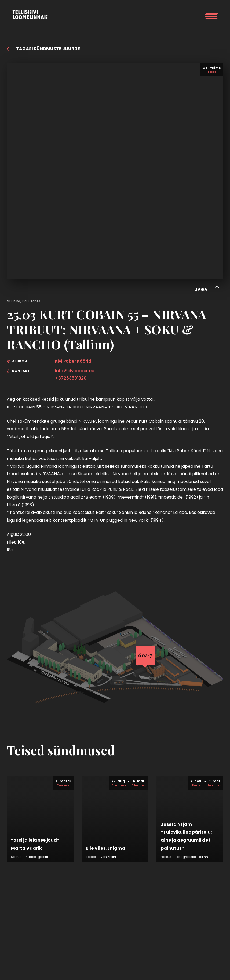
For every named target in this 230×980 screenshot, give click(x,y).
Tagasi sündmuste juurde (43, 49)
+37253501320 (71, 378)
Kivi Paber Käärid (73, 361)
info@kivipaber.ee (75, 371)
